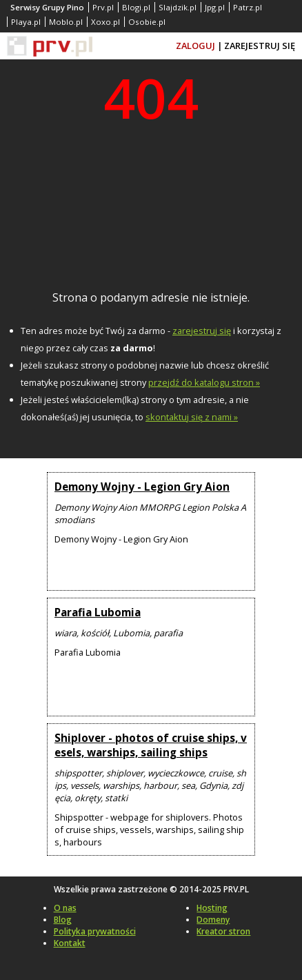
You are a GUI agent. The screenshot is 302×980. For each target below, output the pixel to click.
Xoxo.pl (105, 22)
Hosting (212, 908)
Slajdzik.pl (178, 7)
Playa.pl (26, 22)
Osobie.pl (147, 22)
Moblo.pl (66, 22)
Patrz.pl (248, 7)
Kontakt (70, 943)
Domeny (213, 920)
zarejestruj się (202, 331)
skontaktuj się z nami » (192, 417)
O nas (65, 908)
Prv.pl (103, 7)
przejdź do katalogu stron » (204, 382)
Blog (63, 920)
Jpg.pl (215, 7)
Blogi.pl (136, 7)
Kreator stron (223, 931)
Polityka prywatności (95, 931)
